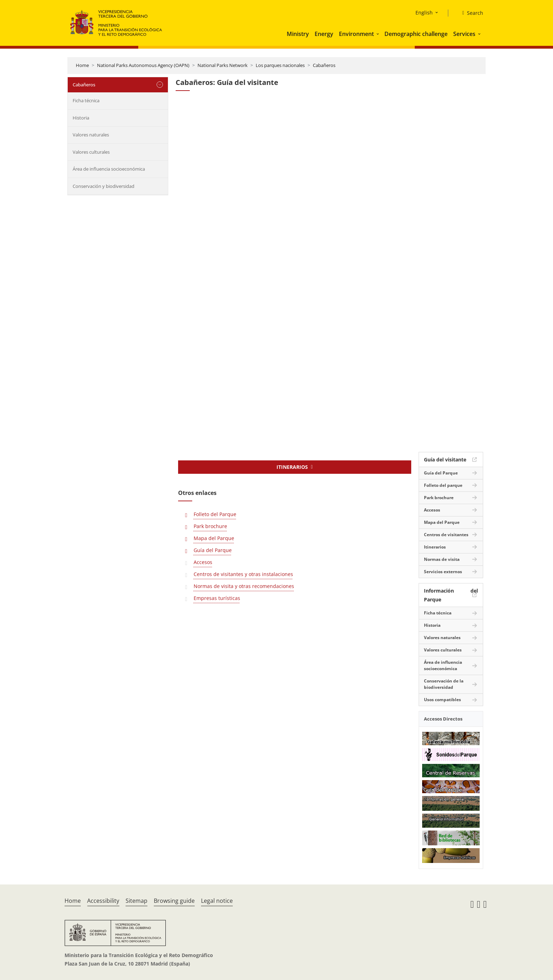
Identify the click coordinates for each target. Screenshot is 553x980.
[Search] (470, 13)
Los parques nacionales (280, 65)
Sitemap (136, 901)
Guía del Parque (213, 550)
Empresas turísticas (217, 598)
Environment (356, 34)
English (424, 13)
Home (82, 65)
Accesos (203, 562)
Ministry (298, 34)
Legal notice (217, 901)
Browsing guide (174, 901)
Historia (81, 118)
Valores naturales (91, 135)
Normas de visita (442, 559)
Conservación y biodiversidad (104, 186)
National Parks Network (223, 65)
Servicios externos (443, 572)
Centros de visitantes (446, 535)
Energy (324, 34)
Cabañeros (324, 65)
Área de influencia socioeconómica (109, 169)
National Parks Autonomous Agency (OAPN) (143, 65)
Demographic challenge (416, 34)
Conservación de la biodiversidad (444, 684)
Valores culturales (91, 152)
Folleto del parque (443, 485)
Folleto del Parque (215, 514)
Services (464, 34)
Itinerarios (435, 547)
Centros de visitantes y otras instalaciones (243, 574)
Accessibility (103, 901)
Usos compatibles (442, 700)
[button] (378, 34)
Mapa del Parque (214, 538)
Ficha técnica (86, 100)
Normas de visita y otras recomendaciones (244, 586)
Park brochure (210, 526)
